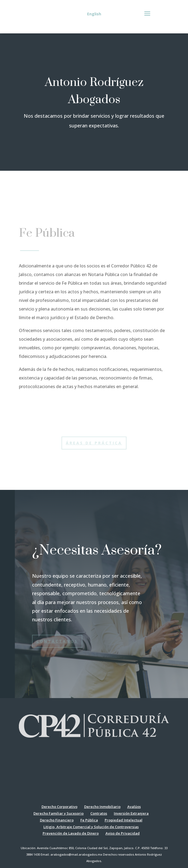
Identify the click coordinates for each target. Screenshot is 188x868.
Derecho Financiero (57, 820)
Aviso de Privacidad (123, 833)
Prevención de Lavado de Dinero (71, 833)
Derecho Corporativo (59, 807)
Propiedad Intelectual (124, 820)
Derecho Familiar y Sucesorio (59, 813)
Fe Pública (89, 820)
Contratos (99, 813)
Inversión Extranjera (131, 813)
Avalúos (134, 807)
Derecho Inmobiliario (102, 807)
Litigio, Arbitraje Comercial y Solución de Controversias (91, 827)
